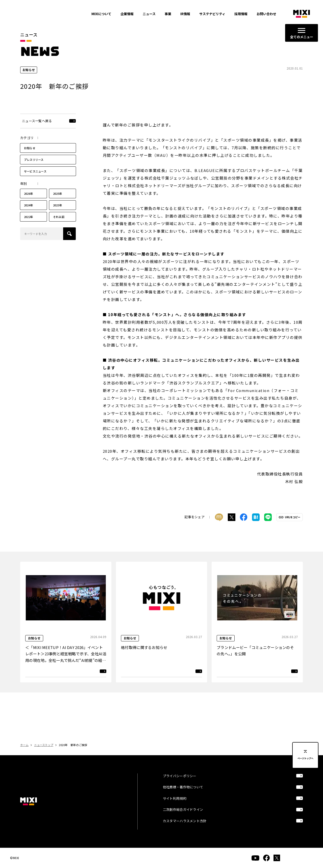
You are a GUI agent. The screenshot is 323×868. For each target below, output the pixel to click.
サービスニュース (35, 174)
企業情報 (127, 14)
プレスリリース (34, 163)
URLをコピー (293, 520)
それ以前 (59, 220)
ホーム (24, 745)
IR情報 (185, 14)
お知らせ (30, 151)
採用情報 (241, 14)
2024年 (29, 208)
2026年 (29, 197)
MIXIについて (101, 14)
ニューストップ (44, 745)
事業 (168, 14)
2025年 (58, 197)
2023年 (58, 208)
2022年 (29, 220)
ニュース (149, 14)
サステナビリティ (212, 14)
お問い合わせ (266, 14)
